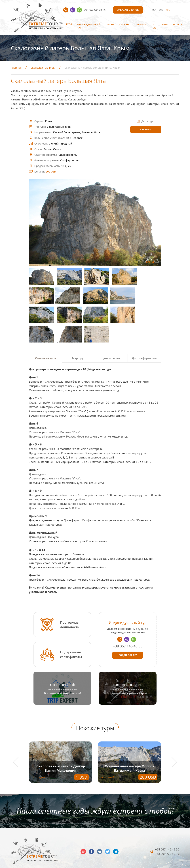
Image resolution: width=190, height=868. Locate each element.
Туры (69, 24)
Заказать (146, 129)
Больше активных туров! (63, 676)
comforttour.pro (128, 667)
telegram (116, 834)
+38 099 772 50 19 (167, 837)
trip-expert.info (63, 667)
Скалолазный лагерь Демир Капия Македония (61, 751)
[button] (18, 745)
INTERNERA (173, 864)
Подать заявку (128, 638)
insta (83, 834)
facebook (91, 834)
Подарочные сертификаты (71, 637)
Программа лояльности (70, 608)
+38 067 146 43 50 (95, 10)
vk (100, 834)
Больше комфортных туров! (128, 676)
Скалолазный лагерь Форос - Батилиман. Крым (129, 751)
